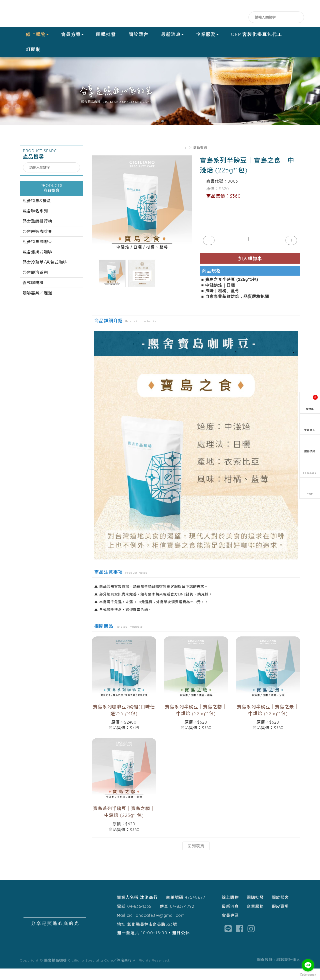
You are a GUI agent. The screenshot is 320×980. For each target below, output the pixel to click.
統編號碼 (175, 909)
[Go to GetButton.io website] (308, 975)
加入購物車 (250, 270)
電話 (121, 918)
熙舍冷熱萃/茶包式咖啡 (45, 274)
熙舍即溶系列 (35, 284)
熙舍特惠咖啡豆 (37, 253)
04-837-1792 (182, 918)
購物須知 (310, 451)
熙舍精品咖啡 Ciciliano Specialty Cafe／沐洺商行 (51, 13)
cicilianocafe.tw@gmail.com (156, 927)
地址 (121, 936)
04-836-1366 (139, 918)
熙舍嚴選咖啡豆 (37, 243)
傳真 (164, 918)
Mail (121, 927)
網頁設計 (265, 971)
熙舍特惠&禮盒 (37, 212)
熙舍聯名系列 (35, 223)
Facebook (223, 17)
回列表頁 (196, 858)
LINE (233, 17)
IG (243, 17)
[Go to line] (308, 965)
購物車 (312, 403)
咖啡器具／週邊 (37, 305)
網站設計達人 (288, 971)
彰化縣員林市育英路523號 (152, 936)
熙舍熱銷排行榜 (37, 233)
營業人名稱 (128, 909)
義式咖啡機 (33, 294)
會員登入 (310, 430)
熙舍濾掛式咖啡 (37, 264)
